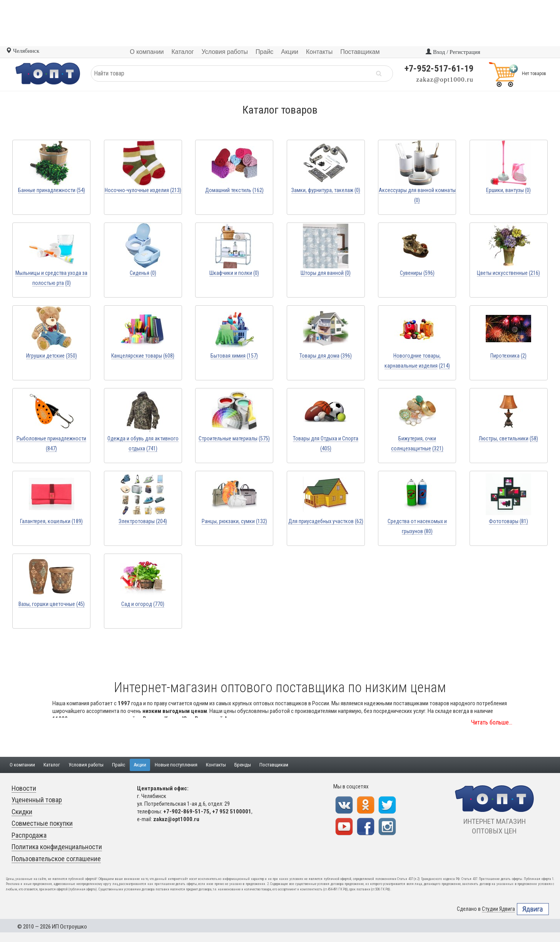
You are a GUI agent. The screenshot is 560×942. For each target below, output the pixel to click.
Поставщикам (274, 765)
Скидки (22, 812)
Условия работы (86, 765)
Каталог (52, 765)
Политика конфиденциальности (57, 847)
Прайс (119, 765)
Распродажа (29, 835)
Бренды (243, 765)
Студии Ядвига (498, 909)
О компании (22, 765)
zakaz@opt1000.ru (445, 79)
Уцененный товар (37, 800)
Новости (24, 788)
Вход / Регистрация (453, 52)
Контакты (216, 765)
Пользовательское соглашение (56, 859)
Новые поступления (176, 765)
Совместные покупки (42, 823)
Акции (140, 765)
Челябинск (23, 51)
